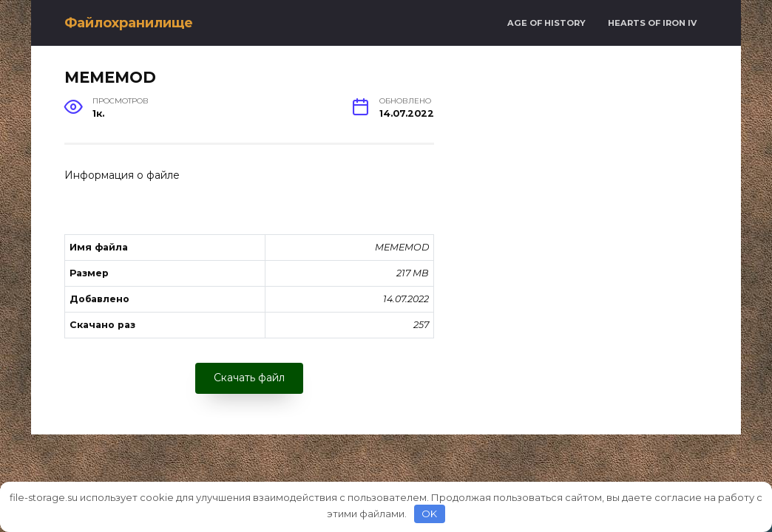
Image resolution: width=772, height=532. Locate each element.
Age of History (546, 23)
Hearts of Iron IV (652, 23)
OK (429, 514)
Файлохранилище (129, 23)
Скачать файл (249, 378)
